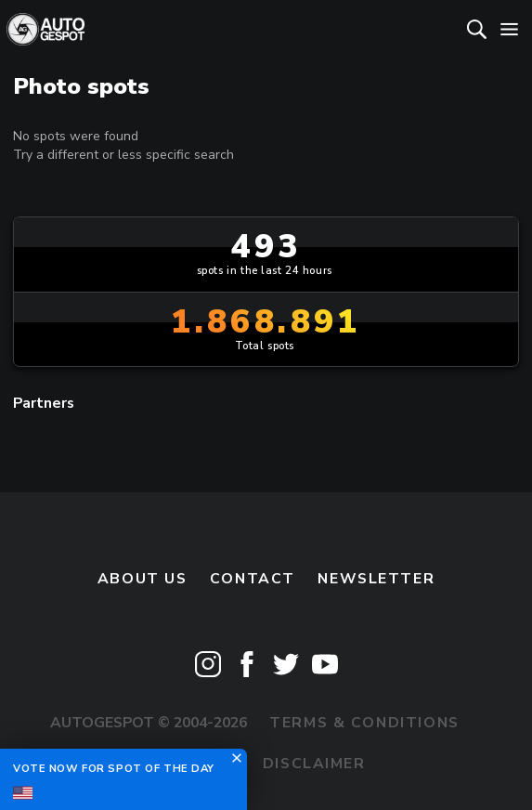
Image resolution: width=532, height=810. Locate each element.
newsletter (376, 579)
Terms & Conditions (364, 723)
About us (143, 579)
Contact (253, 579)
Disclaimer (314, 764)
